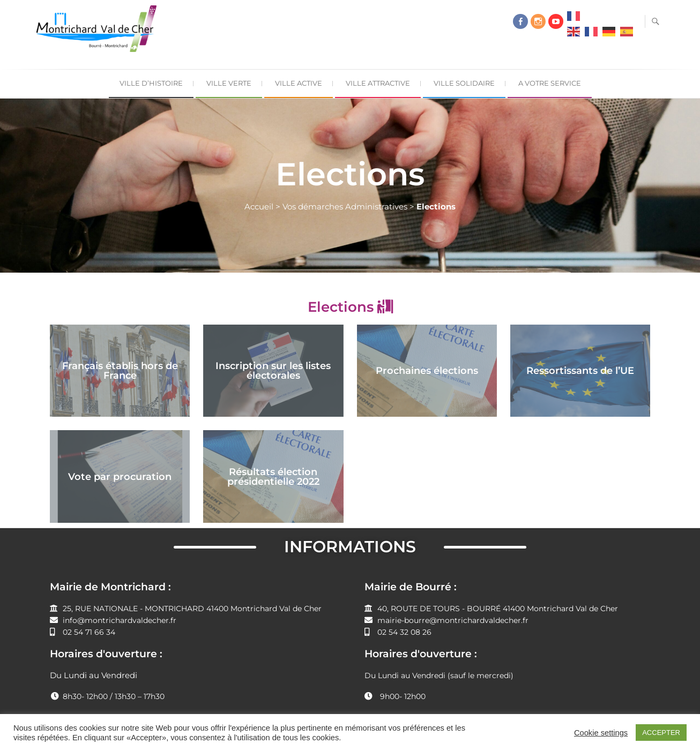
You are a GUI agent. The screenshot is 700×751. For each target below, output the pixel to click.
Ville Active (299, 83)
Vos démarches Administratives (345, 206)
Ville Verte (229, 83)
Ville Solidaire (464, 83)
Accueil (259, 206)
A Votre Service (550, 83)
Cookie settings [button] (601, 733)
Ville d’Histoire (151, 83)
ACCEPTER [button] (661, 733)
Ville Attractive (378, 83)
